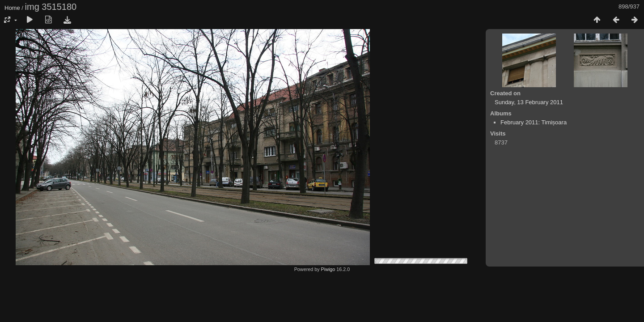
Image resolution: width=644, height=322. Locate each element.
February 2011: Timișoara (534, 122)
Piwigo (328, 269)
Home (12, 8)
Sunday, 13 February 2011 (529, 102)
